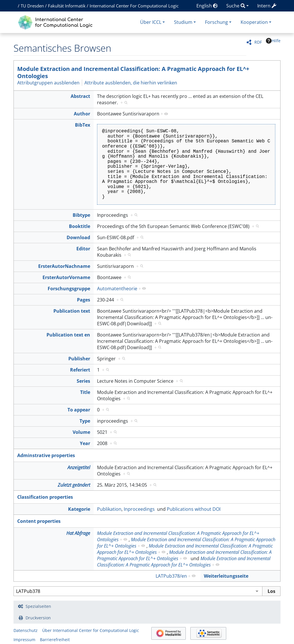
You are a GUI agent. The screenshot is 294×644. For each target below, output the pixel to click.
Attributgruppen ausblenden (48, 83)
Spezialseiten (38, 606)
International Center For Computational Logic (134, 6)
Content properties (39, 521)
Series (83, 381)
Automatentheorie (117, 289)
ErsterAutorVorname (66, 277)
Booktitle (80, 226)
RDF (258, 42)
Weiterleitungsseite (226, 576)
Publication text (72, 311)
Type (85, 421)
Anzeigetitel (79, 467)
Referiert (80, 370)
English (207, 6)
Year (85, 443)
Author (82, 114)
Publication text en (68, 335)
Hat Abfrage (78, 533)
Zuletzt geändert (74, 485)
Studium (183, 22)
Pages (84, 300)
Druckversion (38, 618)
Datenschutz (26, 630)
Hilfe (273, 41)
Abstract (80, 96)
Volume (81, 432)
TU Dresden (32, 6)
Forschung (216, 22)
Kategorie (79, 509)
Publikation (109, 509)
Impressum (24, 640)
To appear (79, 410)
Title (85, 392)
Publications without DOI (194, 509)
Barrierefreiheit (55, 640)
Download (78, 237)
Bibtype (81, 215)
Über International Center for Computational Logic (91, 630)
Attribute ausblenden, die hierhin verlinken (131, 83)
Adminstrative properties (46, 455)
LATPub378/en (171, 576)
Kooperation (254, 22)
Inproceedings (139, 509)
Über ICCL (151, 22)
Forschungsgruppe (69, 289)
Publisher (79, 359)
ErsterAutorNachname (64, 266)
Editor (83, 249)
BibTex (83, 125)
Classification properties (45, 497)
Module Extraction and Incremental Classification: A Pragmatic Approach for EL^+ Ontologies (133, 72)
